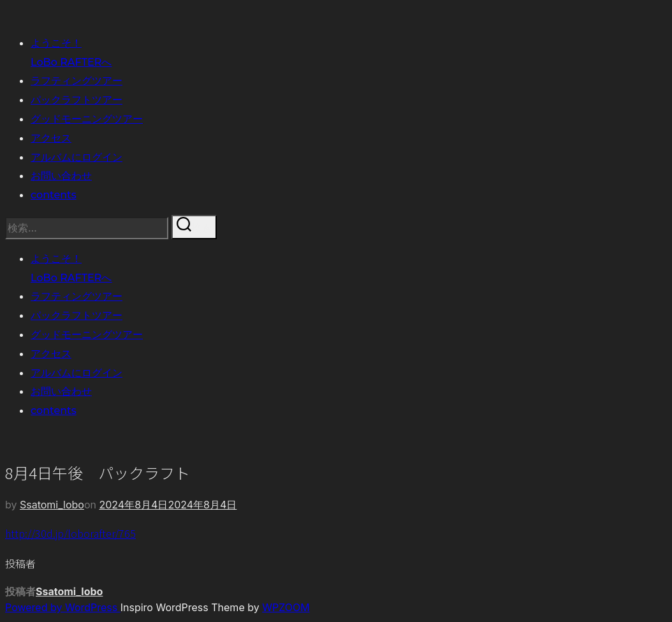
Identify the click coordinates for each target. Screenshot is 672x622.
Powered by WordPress (63, 607)
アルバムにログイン (77, 157)
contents (54, 195)
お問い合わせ (61, 176)
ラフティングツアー (77, 81)
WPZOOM (286, 607)
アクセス (51, 138)
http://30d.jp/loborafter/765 (70, 533)
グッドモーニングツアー (87, 119)
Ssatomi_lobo (52, 505)
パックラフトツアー (77, 100)
